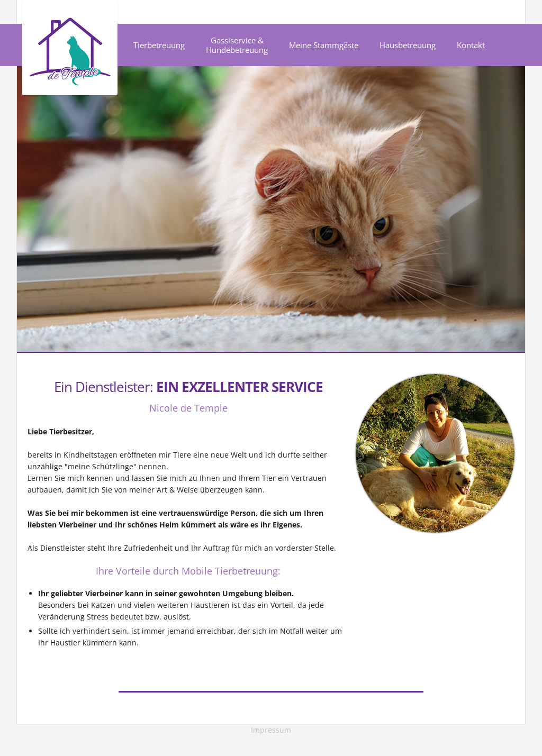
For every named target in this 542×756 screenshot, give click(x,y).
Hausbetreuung (408, 45)
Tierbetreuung (159, 45)
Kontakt (471, 45)
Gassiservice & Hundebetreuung (237, 45)
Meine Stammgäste (324, 45)
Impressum (271, 730)
